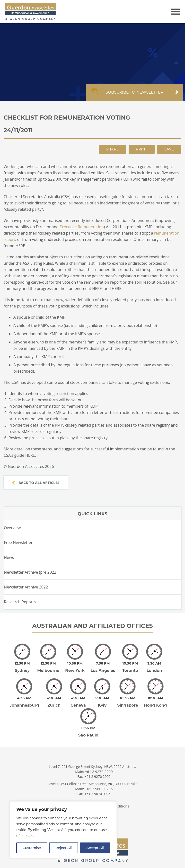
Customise (32, 848)
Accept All (95, 848)
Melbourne (48, 671)
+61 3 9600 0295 (99, 789)
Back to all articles (36, 482)
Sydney (22, 671)
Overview (12, 528)
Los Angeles (103, 671)
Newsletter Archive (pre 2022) (31, 572)
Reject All (64, 848)
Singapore (128, 705)
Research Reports (20, 602)
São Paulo (88, 735)
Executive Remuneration (82, 227)
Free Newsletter (18, 543)
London (154, 671)
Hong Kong (155, 705)
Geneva (78, 705)
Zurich (54, 705)
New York (75, 671)
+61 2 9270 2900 (99, 772)
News (9, 557)
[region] (63, 830)
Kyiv (102, 705)
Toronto (130, 671)
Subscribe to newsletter (134, 95)
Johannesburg (24, 705)
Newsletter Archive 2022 (26, 587)
